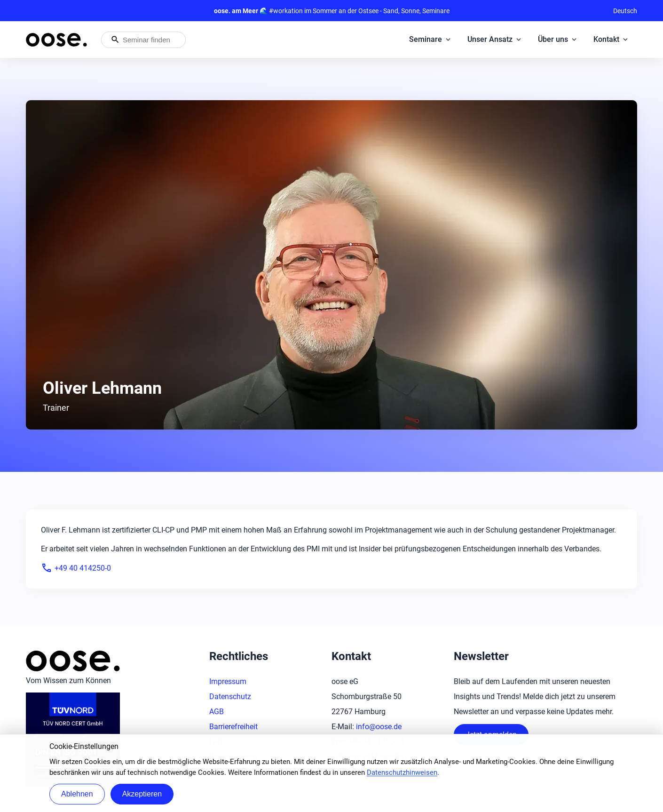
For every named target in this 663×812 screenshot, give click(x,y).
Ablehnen (77, 794)
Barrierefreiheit (233, 727)
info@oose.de (379, 727)
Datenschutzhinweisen (402, 772)
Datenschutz (230, 697)
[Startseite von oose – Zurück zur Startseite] (56, 40)
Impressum (228, 681)
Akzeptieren (142, 794)
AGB (217, 712)
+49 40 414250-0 (76, 568)
